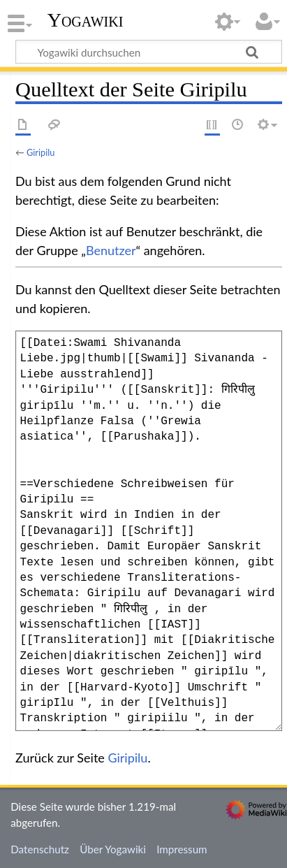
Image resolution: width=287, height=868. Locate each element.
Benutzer (111, 250)
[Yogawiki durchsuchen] (149, 52)
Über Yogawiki (113, 849)
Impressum (182, 849)
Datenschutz (40, 849)
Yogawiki (86, 20)
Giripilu (41, 152)
